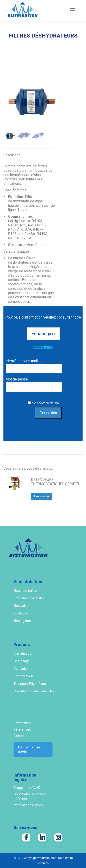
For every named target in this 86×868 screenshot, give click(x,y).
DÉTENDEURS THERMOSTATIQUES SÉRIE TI (55, 482)
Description (12, 155)
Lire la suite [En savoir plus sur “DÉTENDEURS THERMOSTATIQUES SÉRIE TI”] (42, 496)
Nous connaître (25, 591)
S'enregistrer (43, 347)
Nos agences (24, 621)
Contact (20, 736)
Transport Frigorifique (30, 684)
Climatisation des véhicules (34, 691)
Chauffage (22, 661)
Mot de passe (17, 379)
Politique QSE (24, 613)
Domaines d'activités (29, 598)
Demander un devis (29, 750)
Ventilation (22, 669)
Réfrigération (23, 676)
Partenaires (22, 723)
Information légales (28, 805)
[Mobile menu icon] (72, 10)
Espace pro (43, 334)
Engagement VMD (27, 788)
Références (22, 729)
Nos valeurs (22, 606)
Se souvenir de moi (46, 403)
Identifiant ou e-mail (22, 361)
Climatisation (23, 654)
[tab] (29, 153)
